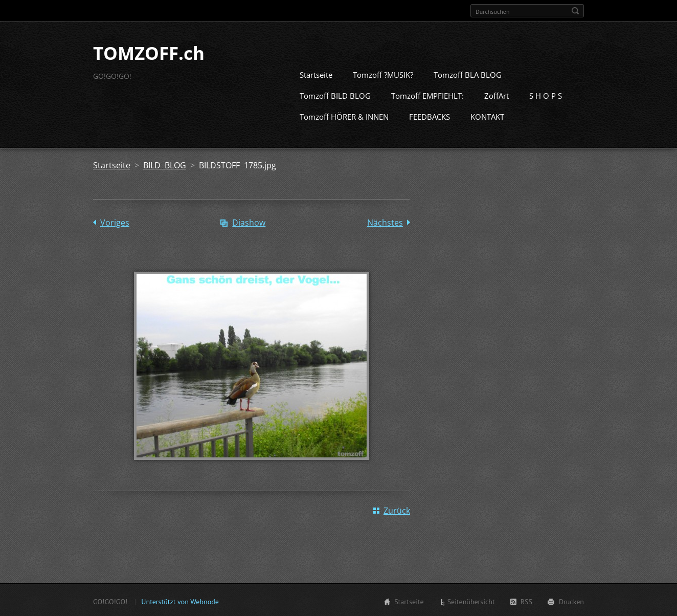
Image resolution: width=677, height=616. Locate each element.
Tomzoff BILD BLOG (335, 95)
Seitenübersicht (471, 601)
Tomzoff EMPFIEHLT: (427, 95)
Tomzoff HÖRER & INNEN (344, 116)
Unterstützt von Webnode (180, 601)
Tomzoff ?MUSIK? (383, 74)
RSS (526, 601)
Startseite (316, 74)
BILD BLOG (165, 164)
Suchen (575, 11)
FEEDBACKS (430, 116)
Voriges (115, 222)
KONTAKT (487, 116)
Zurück (397, 510)
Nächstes (385, 222)
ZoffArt (497, 95)
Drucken (571, 601)
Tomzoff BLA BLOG (468, 74)
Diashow (249, 222)
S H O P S (546, 95)
